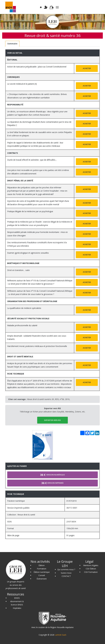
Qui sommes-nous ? (66, 569)
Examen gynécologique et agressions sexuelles (28, 253)
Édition (42, 565)
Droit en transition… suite (18, 270)
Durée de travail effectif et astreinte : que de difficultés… (32, 160)
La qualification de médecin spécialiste (24, 308)
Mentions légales (91, 565)
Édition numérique (42, 572)
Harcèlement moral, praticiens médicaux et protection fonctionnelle (37, 346)
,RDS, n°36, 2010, (49, 399)
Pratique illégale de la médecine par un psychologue (30, 211)
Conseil (42, 575)
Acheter (87, 68)
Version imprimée (52, 483)
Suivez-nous (66, 573)
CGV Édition (91, 569)
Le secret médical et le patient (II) (22, 84)
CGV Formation (91, 572)
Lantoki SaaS (61, 635)
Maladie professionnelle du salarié (22, 325)
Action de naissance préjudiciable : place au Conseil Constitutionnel (37, 67)
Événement (42, 579)
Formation (42, 569)
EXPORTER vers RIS (52, 420)
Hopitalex (17, 608)
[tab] (12, 44)
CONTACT (66, 576)
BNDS (17, 598)
